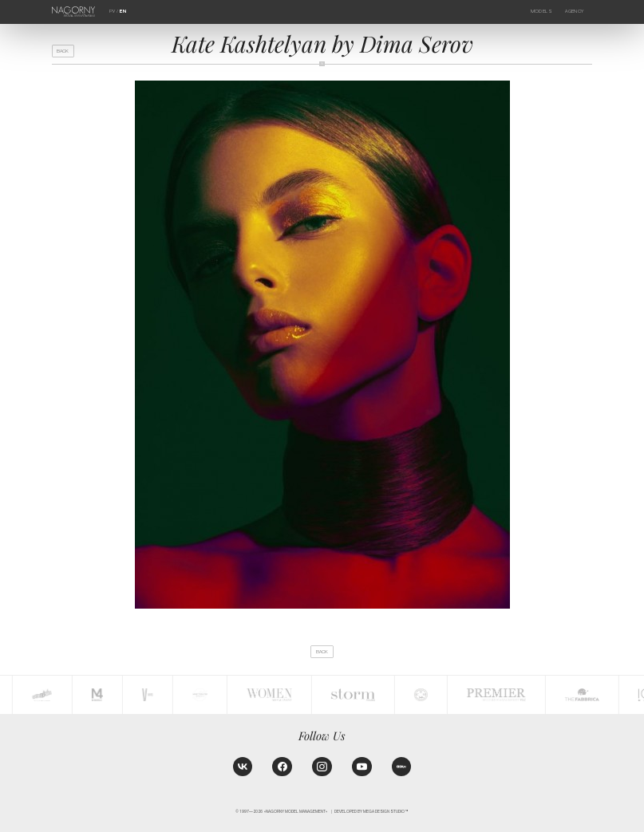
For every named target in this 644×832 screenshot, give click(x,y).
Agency (574, 11)
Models (541, 11)
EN (123, 11)
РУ (112, 11)
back (63, 51)
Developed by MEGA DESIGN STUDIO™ (371, 812)
